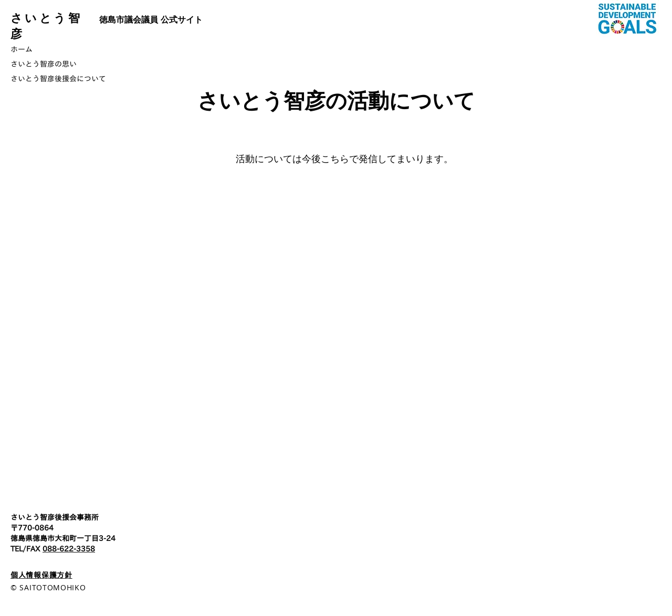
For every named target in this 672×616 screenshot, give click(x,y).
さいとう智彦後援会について (58, 79)
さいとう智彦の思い (44, 64)
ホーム (22, 49)
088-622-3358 (69, 549)
